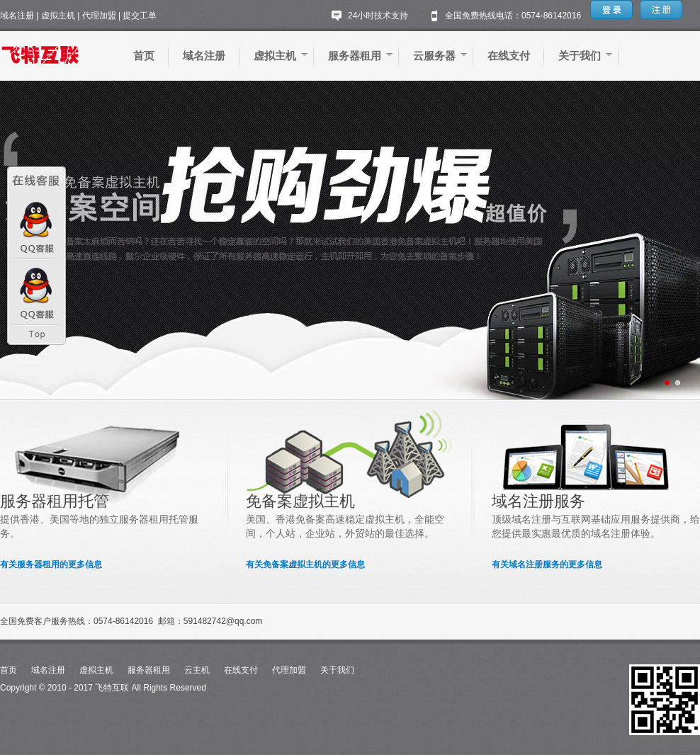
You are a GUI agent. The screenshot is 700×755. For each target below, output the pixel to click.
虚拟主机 (58, 16)
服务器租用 (355, 56)
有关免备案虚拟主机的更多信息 (305, 564)
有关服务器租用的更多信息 (51, 564)
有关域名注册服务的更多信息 (547, 564)
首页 (144, 56)
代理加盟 (99, 16)
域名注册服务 (538, 501)
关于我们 (580, 56)
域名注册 (17, 16)
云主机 (197, 670)
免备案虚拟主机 (300, 501)
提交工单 (140, 16)
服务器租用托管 (55, 501)
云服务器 (434, 56)
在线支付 (509, 56)
